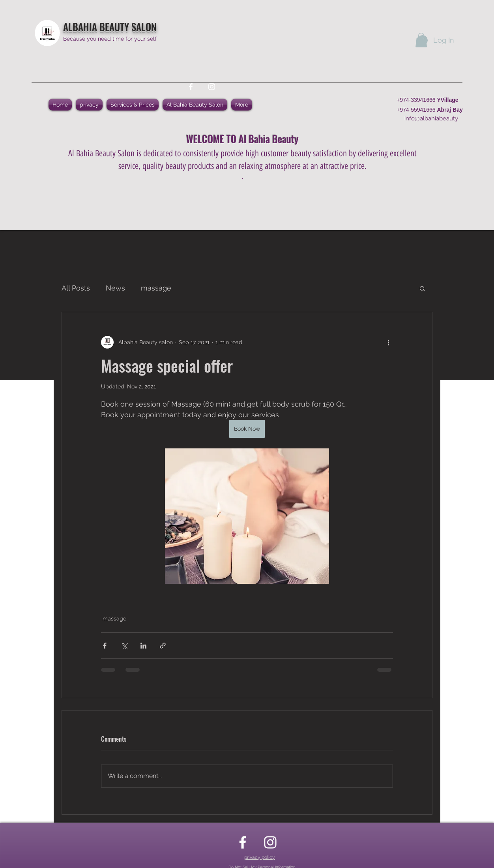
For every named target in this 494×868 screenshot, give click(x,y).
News (115, 288)
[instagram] (212, 87)
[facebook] (191, 87)
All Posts (76, 288)
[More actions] (388, 342)
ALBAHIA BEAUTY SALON (110, 27)
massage (156, 288)
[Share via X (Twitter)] (124, 646)
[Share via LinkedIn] (143, 646)
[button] (421, 40)
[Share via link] (163, 646)
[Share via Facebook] (105, 646)
